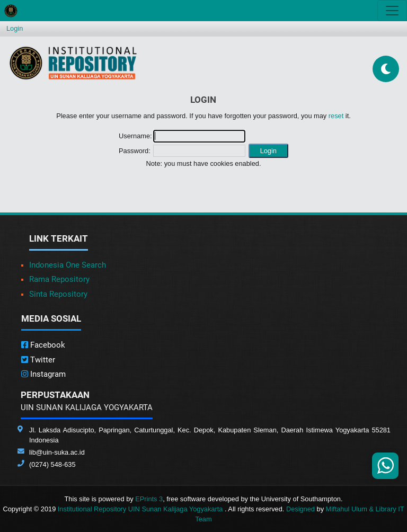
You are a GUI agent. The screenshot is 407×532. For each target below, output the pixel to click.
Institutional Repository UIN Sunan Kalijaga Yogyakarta (141, 509)
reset (336, 116)
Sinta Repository (58, 294)
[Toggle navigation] (392, 11)
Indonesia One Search (68, 265)
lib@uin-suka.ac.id (57, 452)
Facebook (43, 345)
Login (15, 28)
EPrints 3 (149, 499)
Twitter (38, 360)
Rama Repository (59, 279)
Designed (300, 509)
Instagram (43, 374)
